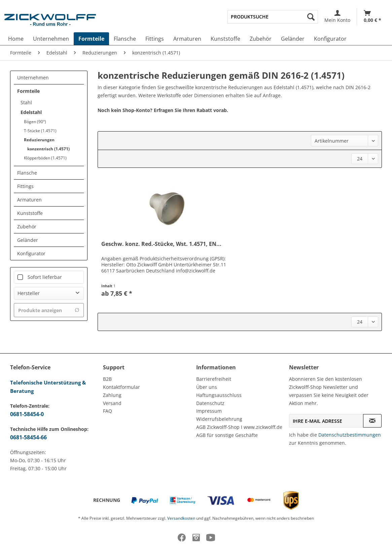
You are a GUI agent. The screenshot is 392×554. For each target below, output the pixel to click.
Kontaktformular (121, 387)
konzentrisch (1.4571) (48, 149)
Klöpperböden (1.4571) (45, 158)
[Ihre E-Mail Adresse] (326, 421)
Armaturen (29, 200)
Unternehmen (33, 78)
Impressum (209, 411)
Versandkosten (181, 518)
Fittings (25, 186)
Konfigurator (31, 253)
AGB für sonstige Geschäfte (227, 435)
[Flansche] (125, 39)
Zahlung (112, 395)
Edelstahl (31, 112)
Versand (112, 403)
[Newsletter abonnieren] (372, 421)
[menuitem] (273, 17)
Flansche (27, 173)
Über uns (207, 387)
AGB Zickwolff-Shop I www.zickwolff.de (239, 427)
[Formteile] (91, 39)
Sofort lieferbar (45, 277)
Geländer (28, 240)
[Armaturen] (187, 39)
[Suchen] (311, 17)
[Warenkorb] (372, 17)
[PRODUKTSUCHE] (273, 17)
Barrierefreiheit (214, 379)
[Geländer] (293, 39)
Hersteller (29, 293)
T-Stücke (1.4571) (40, 131)
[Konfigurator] (330, 39)
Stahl (26, 102)
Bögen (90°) (35, 122)
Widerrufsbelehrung (219, 419)
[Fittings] (155, 39)
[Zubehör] (261, 39)
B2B (107, 379)
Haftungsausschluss (219, 395)
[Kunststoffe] (225, 39)
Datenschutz (210, 403)
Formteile (28, 91)
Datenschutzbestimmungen (350, 435)
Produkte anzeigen (49, 310)
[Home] (16, 39)
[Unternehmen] (51, 39)
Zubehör (27, 227)
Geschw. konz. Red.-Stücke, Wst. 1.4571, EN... (161, 244)
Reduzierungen (39, 140)
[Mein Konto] (337, 17)
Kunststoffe (30, 213)
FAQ (108, 411)
